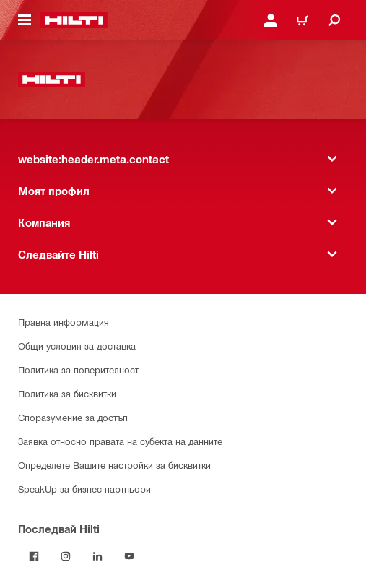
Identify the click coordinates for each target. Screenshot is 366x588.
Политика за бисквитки (67, 393)
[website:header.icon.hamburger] (25, 20)
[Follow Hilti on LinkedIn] (97, 556)
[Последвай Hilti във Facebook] (34, 556)
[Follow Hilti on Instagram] (66, 556)
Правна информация (64, 322)
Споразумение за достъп (73, 417)
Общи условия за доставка (77, 346)
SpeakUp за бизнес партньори (84, 489)
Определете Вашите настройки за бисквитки (114, 465)
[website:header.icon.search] (334, 20)
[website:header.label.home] (74, 20)
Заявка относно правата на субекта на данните (120, 441)
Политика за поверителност (78, 369)
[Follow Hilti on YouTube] (129, 556)
